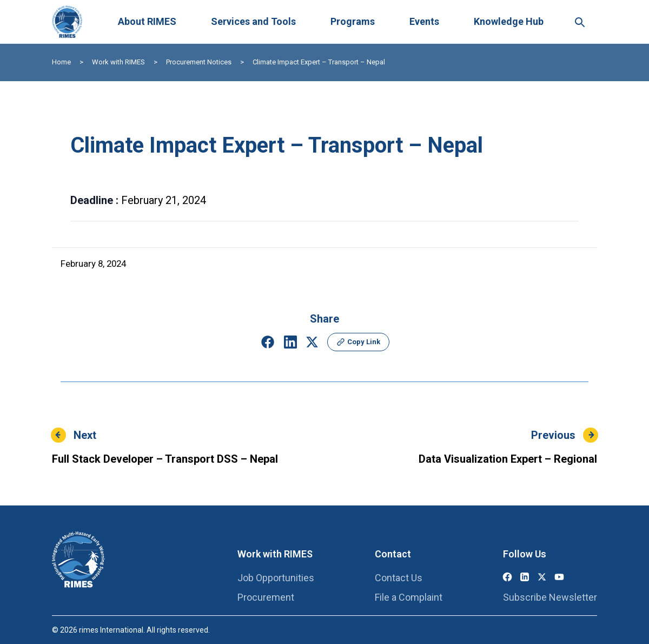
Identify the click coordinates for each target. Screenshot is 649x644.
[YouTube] (559, 577)
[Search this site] (579, 22)
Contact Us (399, 578)
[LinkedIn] (525, 577)
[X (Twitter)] (542, 577)
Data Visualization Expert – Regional (508, 459)
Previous (553, 435)
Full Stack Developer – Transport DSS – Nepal (165, 459)
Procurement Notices (199, 62)
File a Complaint (409, 597)
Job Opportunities (276, 578)
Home (61, 62)
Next (85, 435)
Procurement (266, 597)
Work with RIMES (118, 62)
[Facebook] (507, 577)
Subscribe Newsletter (550, 597)
